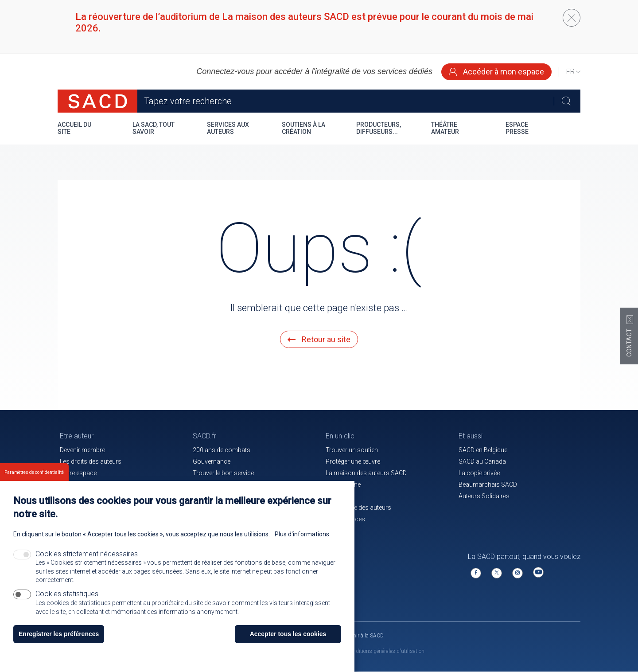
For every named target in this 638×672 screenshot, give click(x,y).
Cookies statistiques (67, 606)
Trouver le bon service (223, 473)
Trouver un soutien (352, 450)
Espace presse (517, 128)
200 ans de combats (222, 450)
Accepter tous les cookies (288, 646)
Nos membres (80, 484)
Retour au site (319, 339)
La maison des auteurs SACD (366, 473)
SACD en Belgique (483, 450)
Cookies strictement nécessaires (87, 567)
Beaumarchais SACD (488, 484)
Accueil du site (74, 128)
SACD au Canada (482, 461)
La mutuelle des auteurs (358, 508)
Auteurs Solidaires (484, 496)
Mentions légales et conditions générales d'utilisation (363, 651)
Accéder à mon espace (496, 72)
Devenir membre (82, 450)
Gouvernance (212, 461)
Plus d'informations (302, 547)
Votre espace (78, 473)
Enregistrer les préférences (59, 646)
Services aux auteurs (228, 128)
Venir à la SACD (366, 636)
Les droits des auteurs (91, 461)
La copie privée (479, 473)
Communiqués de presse (228, 484)
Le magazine (343, 484)
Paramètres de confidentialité (34, 485)
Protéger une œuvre (353, 461)
